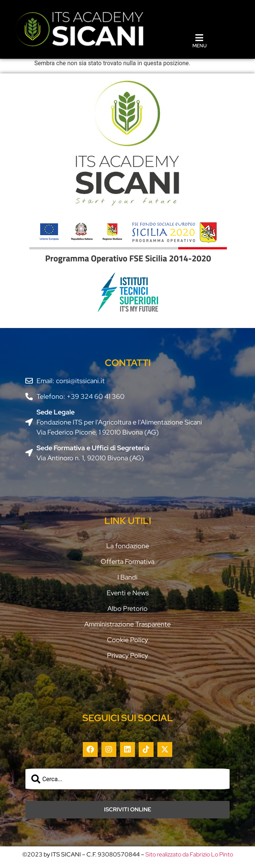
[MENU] (199, 38)
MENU (199, 46)
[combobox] (127, 779)
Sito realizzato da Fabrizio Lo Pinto (189, 854)
